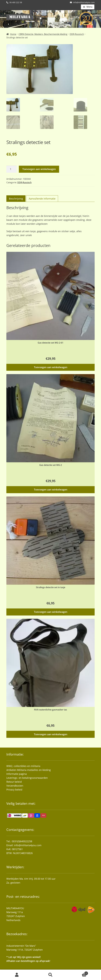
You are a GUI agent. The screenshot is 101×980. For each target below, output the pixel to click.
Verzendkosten (15, 786)
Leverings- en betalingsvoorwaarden (27, 778)
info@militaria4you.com (28, 845)
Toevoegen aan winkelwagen (39, 169)
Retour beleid (14, 782)
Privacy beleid (14, 790)
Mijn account (17, 975)
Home (13, 34)
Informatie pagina (17, 774)
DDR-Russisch (77, 34)
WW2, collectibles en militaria (23, 766)
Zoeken (50, 975)
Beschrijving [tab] (16, 199)
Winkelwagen (78, 973)
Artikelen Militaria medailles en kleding (29, 770)
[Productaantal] (12, 169)
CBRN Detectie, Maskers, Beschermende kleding (43, 34)
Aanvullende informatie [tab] (42, 199)
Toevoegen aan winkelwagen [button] (51, 367)
